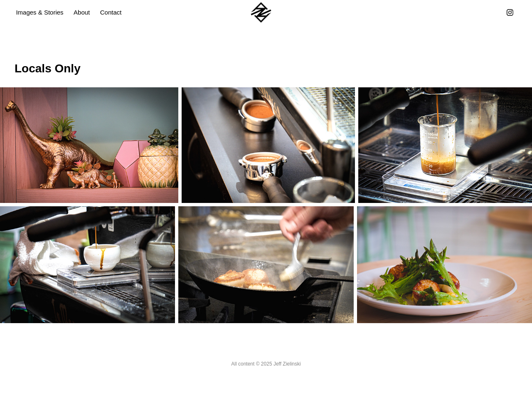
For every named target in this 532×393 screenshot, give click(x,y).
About (82, 12)
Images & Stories (39, 12)
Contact (111, 12)
